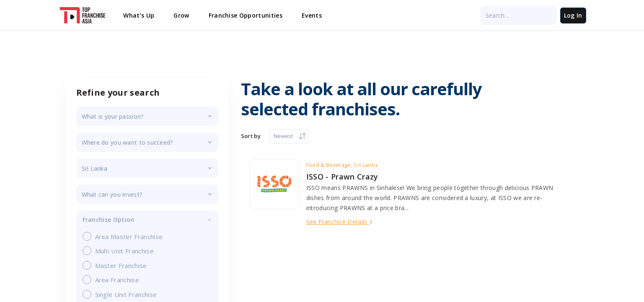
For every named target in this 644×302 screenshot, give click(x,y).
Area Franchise (114, 280)
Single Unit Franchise (123, 294)
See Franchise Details (339, 222)
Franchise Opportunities (246, 15)
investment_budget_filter (147, 194)
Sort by (251, 136)
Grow (181, 15)
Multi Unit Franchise (121, 251)
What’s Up (139, 15)
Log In (573, 15)
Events (312, 15)
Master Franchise (118, 265)
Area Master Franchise (126, 236)
